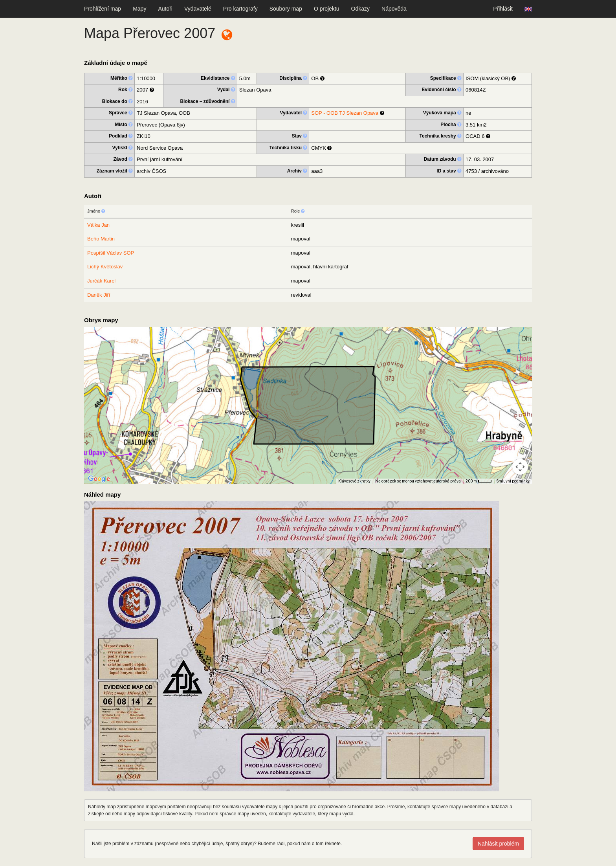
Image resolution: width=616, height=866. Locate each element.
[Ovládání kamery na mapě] (520, 467)
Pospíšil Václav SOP (111, 253)
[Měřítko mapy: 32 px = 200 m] (479, 481)
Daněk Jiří (99, 295)
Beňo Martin (101, 239)
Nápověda (394, 9)
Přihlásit (503, 9)
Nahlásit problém (498, 844)
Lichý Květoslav (105, 267)
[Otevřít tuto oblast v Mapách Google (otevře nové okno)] (99, 479)
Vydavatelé (198, 9)
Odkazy (360, 9)
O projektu (327, 9)
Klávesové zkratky (354, 481)
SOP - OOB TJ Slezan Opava (345, 113)
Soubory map (286, 9)
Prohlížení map (103, 9)
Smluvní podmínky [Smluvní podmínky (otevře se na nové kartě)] (513, 481)
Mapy (139, 9)
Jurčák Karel (101, 281)
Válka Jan (98, 225)
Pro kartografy (240, 9)
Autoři (165, 9)
